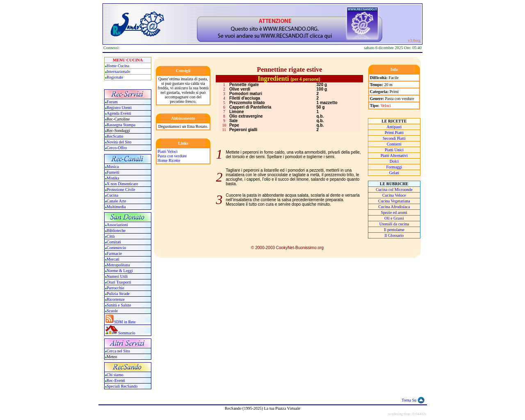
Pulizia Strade (118, 294)
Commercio (116, 248)
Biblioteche (116, 230)
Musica (113, 167)
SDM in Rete (125, 322)
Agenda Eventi (119, 113)
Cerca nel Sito (118, 351)
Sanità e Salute (119, 305)
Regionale (115, 77)
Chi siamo (115, 375)
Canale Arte (116, 201)
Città (111, 236)
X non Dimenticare (122, 184)
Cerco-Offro (117, 148)
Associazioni (117, 225)
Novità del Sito (119, 142)
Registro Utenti (119, 108)
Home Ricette (169, 160)
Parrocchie (115, 288)
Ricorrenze (116, 299)
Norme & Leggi (120, 271)
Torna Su (409, 400)
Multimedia (116, 207)
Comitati (114, 242)
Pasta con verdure (172, 156)
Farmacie (114, 253)
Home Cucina (118, 66)
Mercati (113, 259)
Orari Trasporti (119, 282)
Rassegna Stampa (121, 125)
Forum (112, 102)
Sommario (127, 333)
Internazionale (118, 72)
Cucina (112, 195)
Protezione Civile (121, 190)
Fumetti (113, 172)
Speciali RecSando (122, 386)
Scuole (112, 311)
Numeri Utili (118, 276)
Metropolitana (118, 265)
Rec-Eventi (116, 380)
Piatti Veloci (168, 151)
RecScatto (115, 136)
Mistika (113, 178)
